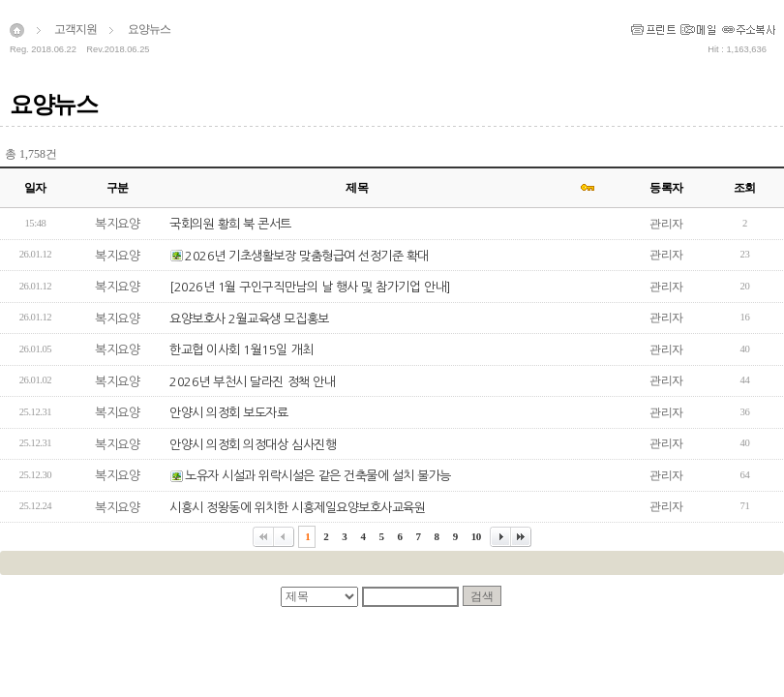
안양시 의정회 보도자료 (228, 413)
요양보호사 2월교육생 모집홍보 (249, 319)
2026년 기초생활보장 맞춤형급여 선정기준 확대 (307, 256)
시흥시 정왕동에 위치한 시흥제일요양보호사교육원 (297, 508)
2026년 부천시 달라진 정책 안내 (252, 382)
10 (476, 536)
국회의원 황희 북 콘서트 (230, 224)
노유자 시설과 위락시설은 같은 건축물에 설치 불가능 (318, 476)
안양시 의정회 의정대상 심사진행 (253, 445)
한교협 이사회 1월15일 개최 (241, 350)
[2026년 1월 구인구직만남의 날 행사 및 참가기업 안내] (310, 287)
